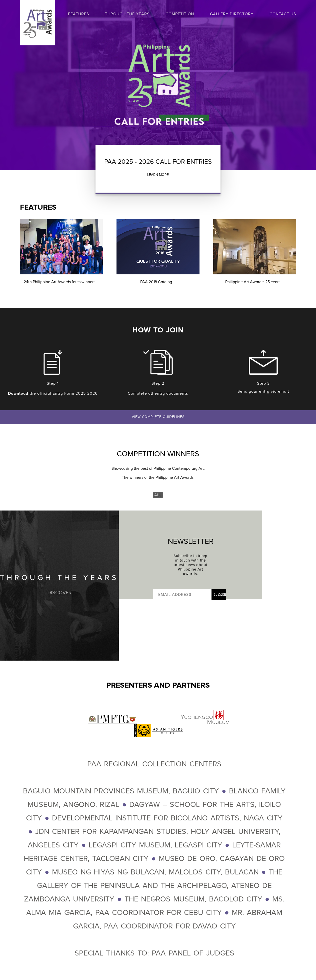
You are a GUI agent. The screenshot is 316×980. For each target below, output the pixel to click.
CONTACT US (283, 14)
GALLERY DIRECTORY (232, 14)
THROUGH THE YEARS (127, 14)
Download (18, 393)
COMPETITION (180, 14)
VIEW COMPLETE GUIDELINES (158, 417)
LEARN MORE (158, 175)
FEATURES (78, 14)
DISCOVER (59, 593)
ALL (158, 495)
